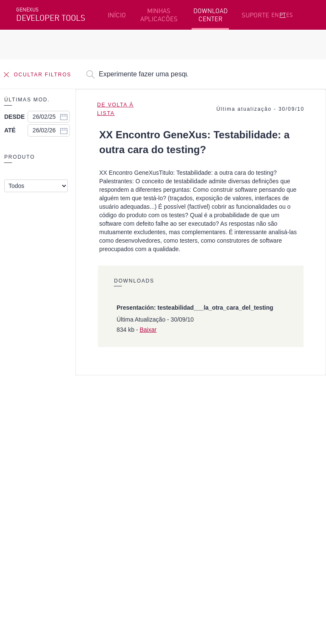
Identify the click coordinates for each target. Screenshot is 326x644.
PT (283, 15)
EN (275, 15)
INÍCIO (117, 15)
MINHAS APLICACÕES (159, 15)
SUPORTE (255, 15)
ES (290, 15)
